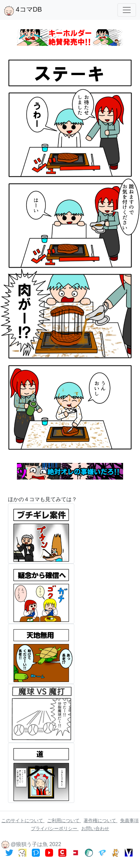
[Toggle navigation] (127, 10)
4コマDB (23, 11)
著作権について (101, 820)
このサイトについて (23, 820)
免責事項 (129, 820)
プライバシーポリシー (55, 828)
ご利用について (64, 820)
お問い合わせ (95, 828)
